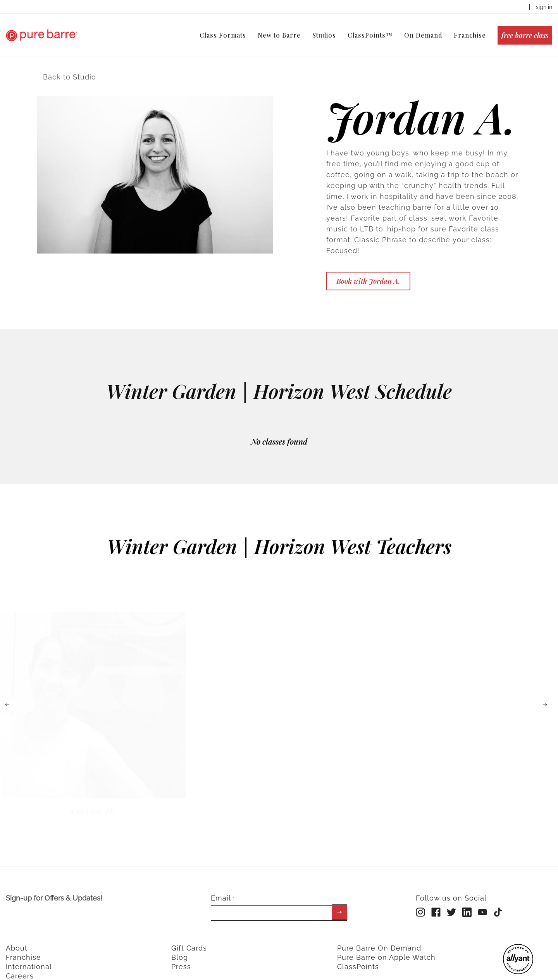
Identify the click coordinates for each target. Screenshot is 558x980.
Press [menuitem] (181, 957)
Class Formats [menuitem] (223, 35)
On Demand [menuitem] (423, 35)
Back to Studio (70, 67)
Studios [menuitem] (324, 35)
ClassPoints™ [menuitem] (370, 35)
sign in (544, 7)
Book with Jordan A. (368, 271)
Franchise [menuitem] (470, 35)
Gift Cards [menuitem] (189, 938)
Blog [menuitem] (180, 947)
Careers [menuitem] (20, 966)
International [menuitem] (29, 957)
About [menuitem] (17, 938)
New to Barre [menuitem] (279, 35)
